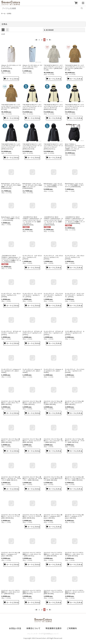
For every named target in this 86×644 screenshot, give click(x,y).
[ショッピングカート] (76, 3)
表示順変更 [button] (49, 30)
